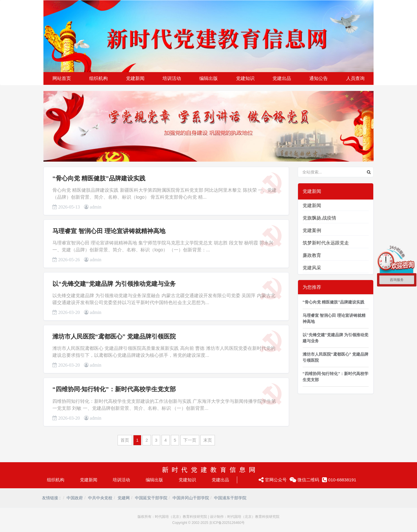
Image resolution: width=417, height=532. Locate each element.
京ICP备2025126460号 (227, 523)
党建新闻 (312, 205)
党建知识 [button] (245, 78)
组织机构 (56, 480)
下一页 (190, 440)
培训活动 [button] (172, 78)
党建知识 (187, 480)
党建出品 (220, 480)
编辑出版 (154, 480)
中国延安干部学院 (151, 498)
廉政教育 (312, 255)
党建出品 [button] (282, 78)
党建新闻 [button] (135, 78)
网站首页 (62, 78)
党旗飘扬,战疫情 (319, 218)
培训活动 (121, 480)
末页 (208, 440)
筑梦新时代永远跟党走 (326, 243)
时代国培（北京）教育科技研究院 (181, 517)
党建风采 (312, 268)
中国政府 (75, 498)
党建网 (124, 498)
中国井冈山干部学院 (191, 498)
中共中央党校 (100, 498)
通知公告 (319, 78)
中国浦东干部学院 (230, 498)
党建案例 (312, 230)
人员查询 (355, 78)
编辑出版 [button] (209, 78)
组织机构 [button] (98, 78)
